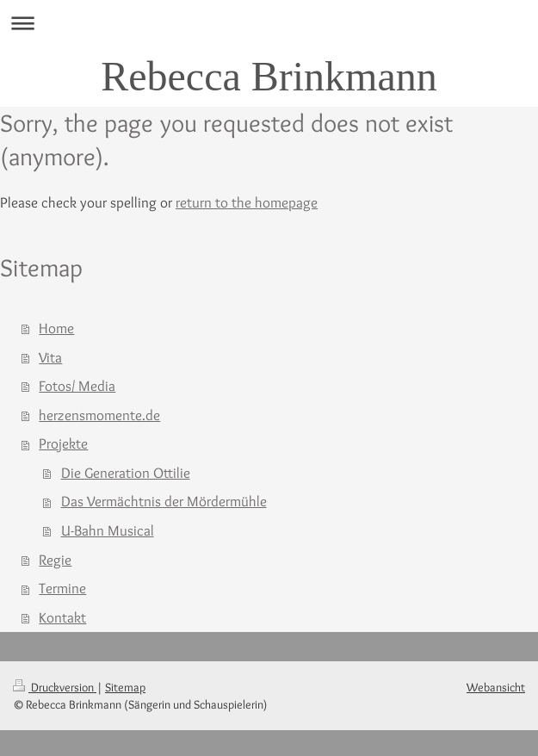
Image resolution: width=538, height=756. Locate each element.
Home (56, 328)
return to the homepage (247, 202)
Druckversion (55, 687)
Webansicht (496, 687)
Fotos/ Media (77, 386)
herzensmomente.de (99, 415)
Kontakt (62, 617)
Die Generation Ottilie (126, 473)
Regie (55, 560)
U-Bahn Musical (108, 530)
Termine (62, 588)
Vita (50, 357)
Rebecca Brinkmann (269, 76)
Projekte (63, 443)
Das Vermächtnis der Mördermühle (164, 501)
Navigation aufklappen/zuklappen (269, 23)
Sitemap (125, 687)
